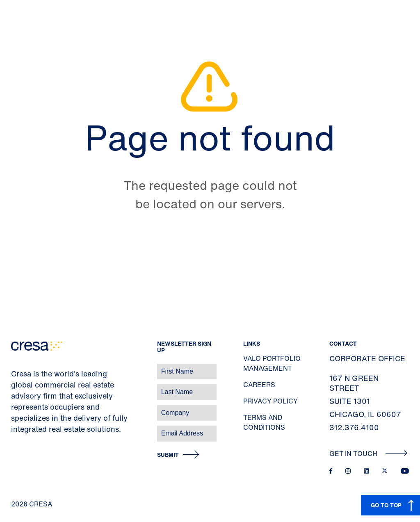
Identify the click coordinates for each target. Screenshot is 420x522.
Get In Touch (369, 454)
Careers (259, 385)
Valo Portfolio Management (272, 363)
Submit (168, 455)
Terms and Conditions (264, 422)
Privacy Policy (270, 401)
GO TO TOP (386, 505)
